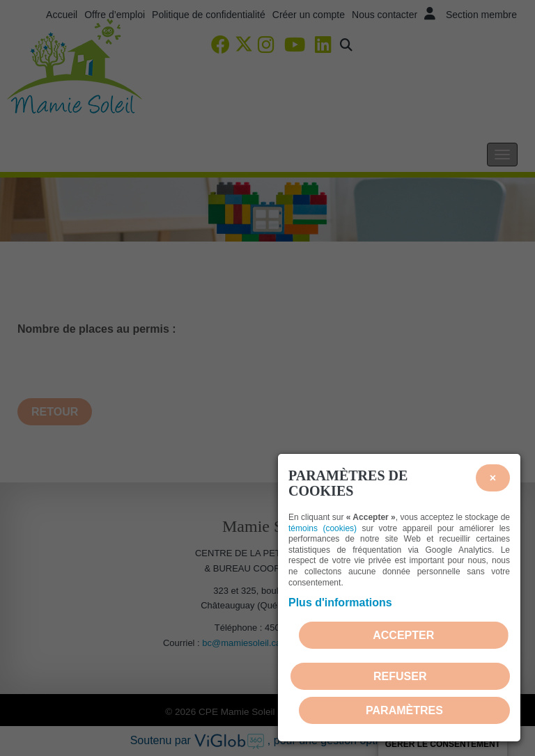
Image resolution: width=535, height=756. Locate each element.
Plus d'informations (340, 603)
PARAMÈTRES (404, 710)
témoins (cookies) (323, 528)
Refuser (400, 676)
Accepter (403, 635)
